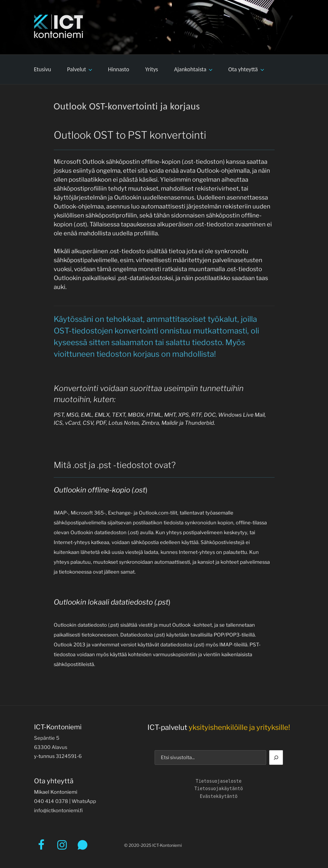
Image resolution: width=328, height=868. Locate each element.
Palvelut (80, 69)
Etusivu (42, 69)
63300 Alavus (51, 747)
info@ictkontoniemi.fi (58, 810)
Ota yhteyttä (247, 69)
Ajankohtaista (194, 69)
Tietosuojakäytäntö (219, 789)
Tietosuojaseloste (219, 781)
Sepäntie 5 (47, 738)
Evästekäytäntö (218, 796)
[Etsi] (276, 757)
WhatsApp (84, 801)
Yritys (152, 69)
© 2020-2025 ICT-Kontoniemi (153, 845)
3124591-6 (69, 756)
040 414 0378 (51, 801)
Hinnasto (119, 69)
